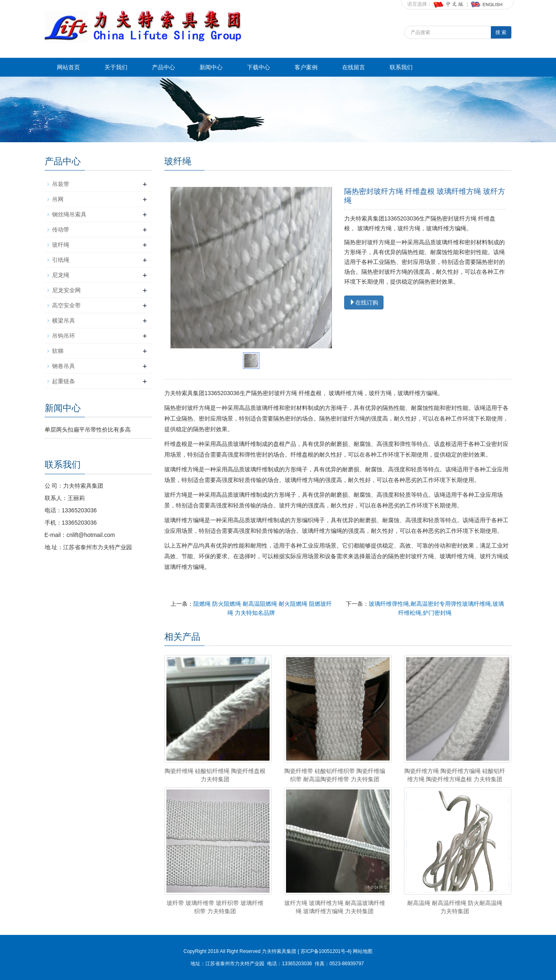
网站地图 (363, 951)
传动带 (61, 230)
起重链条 (64, 381)
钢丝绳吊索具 (69, 214)
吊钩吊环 (64, 336)
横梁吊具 (64, 321)
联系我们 (401, 67)
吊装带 (61, 184)
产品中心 (163, 67)
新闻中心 (211, 67)
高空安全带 (66, 305)
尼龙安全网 (66, 290)
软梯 (58, 351)
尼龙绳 (61, 275)
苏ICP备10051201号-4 (325, 951)
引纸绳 (61, 260)
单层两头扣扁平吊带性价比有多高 (88, 430)
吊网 (58, 199)
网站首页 (68, 67)
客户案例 (306, 67)
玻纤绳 (61, 245)
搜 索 (501, 32)
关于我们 (116, 67)
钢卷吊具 (64, 366)
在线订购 (364, 302)
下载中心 (259, 67)
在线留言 (354, 67)
